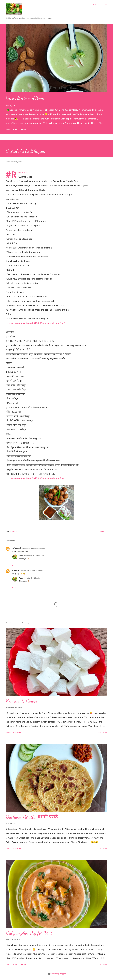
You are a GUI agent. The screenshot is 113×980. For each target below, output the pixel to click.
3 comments (18, 733)
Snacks (15, 531)
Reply (15, 565)
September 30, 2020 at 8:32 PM (34, 548)
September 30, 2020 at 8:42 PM (32, 571)
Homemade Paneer (21, 701)
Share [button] (8, 130)
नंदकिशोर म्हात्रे (17, 548)
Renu (21, 556)
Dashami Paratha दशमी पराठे (32, 817)
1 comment (18, 849)
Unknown (16, 571)
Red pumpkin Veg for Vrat (29, 933)
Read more (103, 733)
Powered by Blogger (56, 974)
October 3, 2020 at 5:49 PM (34, 556)
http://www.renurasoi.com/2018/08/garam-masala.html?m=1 (36, 323)
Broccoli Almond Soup (25, 98)
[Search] (96, 5)
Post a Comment (20, 130)
